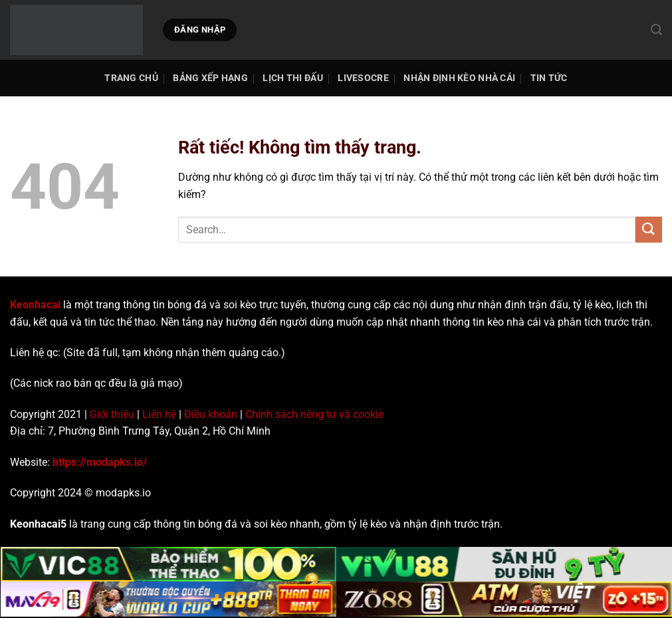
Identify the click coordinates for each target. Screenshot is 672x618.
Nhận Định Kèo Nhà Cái (459, 78)
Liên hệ (159, 414)
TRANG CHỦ (131, 78)
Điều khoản (211, 414)
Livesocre (363, 78)
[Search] (656, 30)
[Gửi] (649, 230)
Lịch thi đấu (292, 78)
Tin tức (549, 78)
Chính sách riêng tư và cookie (314, 414)
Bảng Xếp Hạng (210, 78)
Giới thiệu (112, 414)
